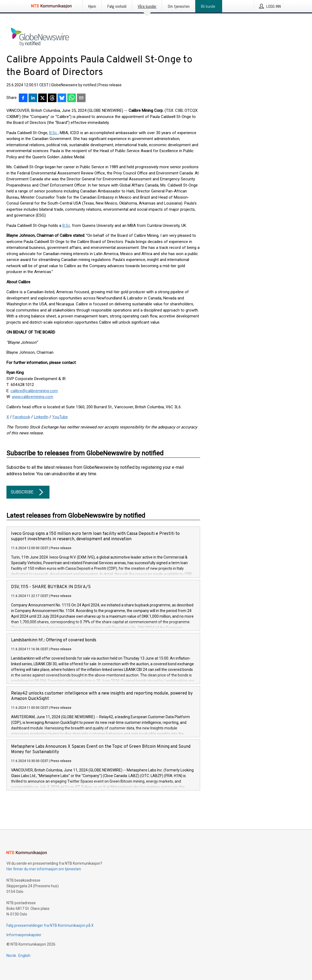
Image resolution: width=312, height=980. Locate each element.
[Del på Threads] (52, 98)
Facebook (21, 417)
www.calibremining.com (33, 397)
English (24, 956)
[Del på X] (42, 98)
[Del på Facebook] (23, 98)
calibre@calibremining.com (34, 391)
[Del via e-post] (81, 98)
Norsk (11, 956)
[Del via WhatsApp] (72, 98)
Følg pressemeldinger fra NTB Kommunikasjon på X (50, 925)
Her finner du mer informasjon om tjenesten (44, 869)
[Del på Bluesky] (62, 98)
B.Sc (53, 133)
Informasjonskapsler (24, 935)
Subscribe (28, 492)
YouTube (60, 417)
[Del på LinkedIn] (33, 98)
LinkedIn (41, 417)
